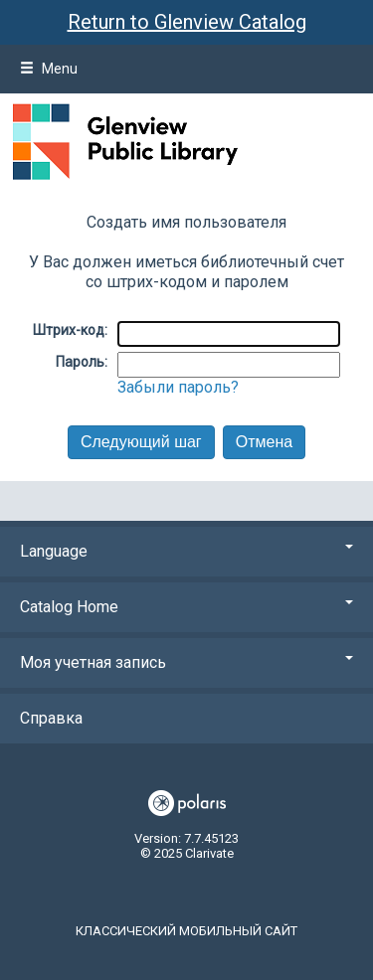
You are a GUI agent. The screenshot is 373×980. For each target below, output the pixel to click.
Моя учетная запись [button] (186, 662)
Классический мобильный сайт (186, 931)
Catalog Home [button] (186, 607)
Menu (49, 69)
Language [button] (186, 551)
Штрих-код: (70, 330)
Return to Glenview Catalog (187, 22)
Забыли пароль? (178, 387)
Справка (51, 718)
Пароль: (82, 362)
